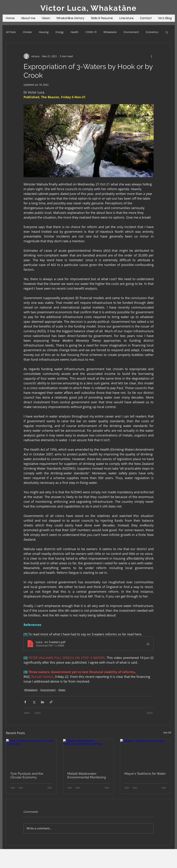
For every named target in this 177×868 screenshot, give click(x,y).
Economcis (152, 32)
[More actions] (152, 56)
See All (167, 732)
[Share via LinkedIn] (42, 702)
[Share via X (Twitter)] (34, 702)
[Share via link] (51, 702)
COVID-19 (91, 32)
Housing (44, 32)
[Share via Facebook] (25, 702)
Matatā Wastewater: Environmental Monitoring (87, 775)
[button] (167, 32)
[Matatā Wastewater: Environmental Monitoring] (88, 753)
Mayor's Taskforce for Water (145, 774)
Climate (27, 32)
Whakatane (110, 32)
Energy (60, 32)
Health (75, 32)
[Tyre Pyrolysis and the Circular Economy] (32, 753)
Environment (131, 32)
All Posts (11, 32)
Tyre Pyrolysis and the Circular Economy (27, 775)
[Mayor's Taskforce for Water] (146, 753)
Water (62, 690)
